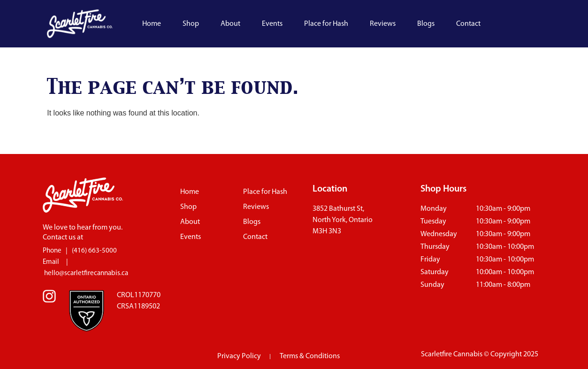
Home (152, 24)
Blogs (426, 24)
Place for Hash (326, 24)
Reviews (383, 24)
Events (272, 24)
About (230, 24)
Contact (468, 24)
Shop (191, 24)
